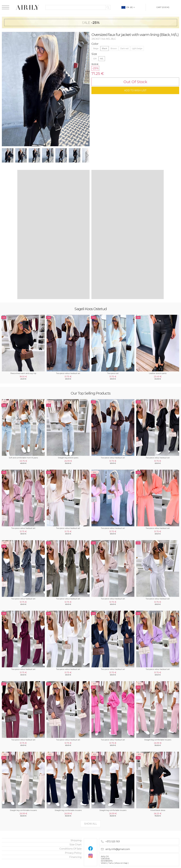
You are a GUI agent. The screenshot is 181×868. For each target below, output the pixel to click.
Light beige (137, 48)
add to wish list (135, 90)
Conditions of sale (70, 849)
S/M (95, 59)
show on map (121, 863)
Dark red (124, 48)
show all (90, 824)
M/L (102, 59)
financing (75, 857)
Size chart (76, 844)
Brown (114, 48)
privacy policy (73, 853)
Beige (96, 48)
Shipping (76, 840)
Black (105, 48)
